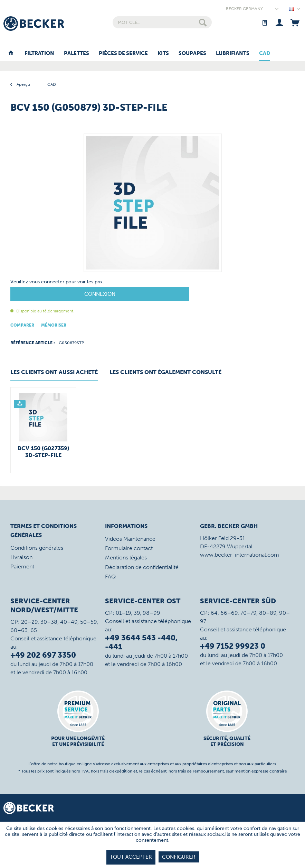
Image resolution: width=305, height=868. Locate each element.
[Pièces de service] (123, 54)
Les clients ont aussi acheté (54, 372)
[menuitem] (162, 22)
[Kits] (163, 54)
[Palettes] (77, 54)
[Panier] (295, 22)
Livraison (21, 557)
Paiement (22, 567)
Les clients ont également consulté (165, 372)
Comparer (22, 325)
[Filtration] (39, 54)
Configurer (179, 857)
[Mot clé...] (162, 22)
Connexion (100, 294)
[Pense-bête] (264, 22)
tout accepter (131, 857)
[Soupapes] (192, 54)
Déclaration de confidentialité (142, 567)
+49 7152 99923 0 (233, 646)
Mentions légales (126, 558)
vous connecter (47, 282)
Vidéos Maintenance (130, 539)
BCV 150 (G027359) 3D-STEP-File (43, 452)
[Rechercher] (203, 22)
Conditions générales (37, 548)
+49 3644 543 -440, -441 (141, 642)
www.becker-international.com (240, 555)
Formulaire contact (129, 548)
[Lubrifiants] (233, 54)
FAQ (110, 577)
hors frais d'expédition (112, 771)
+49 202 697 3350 (43, 655)
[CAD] (265, 54)
